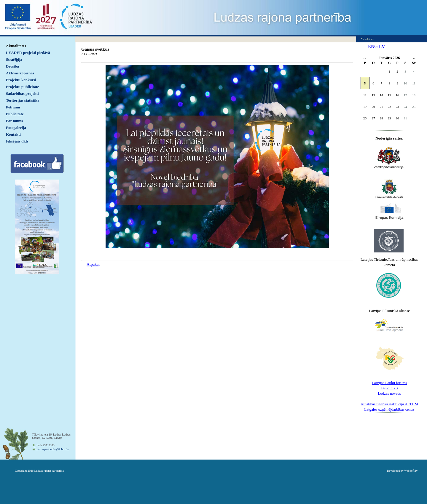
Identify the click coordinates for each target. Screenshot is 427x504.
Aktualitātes (16, 46)
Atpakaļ (93, 264)
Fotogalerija (16, 128)
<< (365, 59)
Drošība (12, 66)
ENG (373, 46)
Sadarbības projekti (22, 93)
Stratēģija (14, 59)
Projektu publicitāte (22, 87)
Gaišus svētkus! (96, 49)
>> (414, 59)
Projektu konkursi (21, 80)
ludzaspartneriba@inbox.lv (52, 449)
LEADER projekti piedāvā (28, 53)
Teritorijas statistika (23, 100)
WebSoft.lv (411, 471)
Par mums (14, 121)
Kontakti (13, 134)
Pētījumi (13, 107)
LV (382, 46)
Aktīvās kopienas (20, 73)
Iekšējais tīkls (17, 141)
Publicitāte (15, 114)
